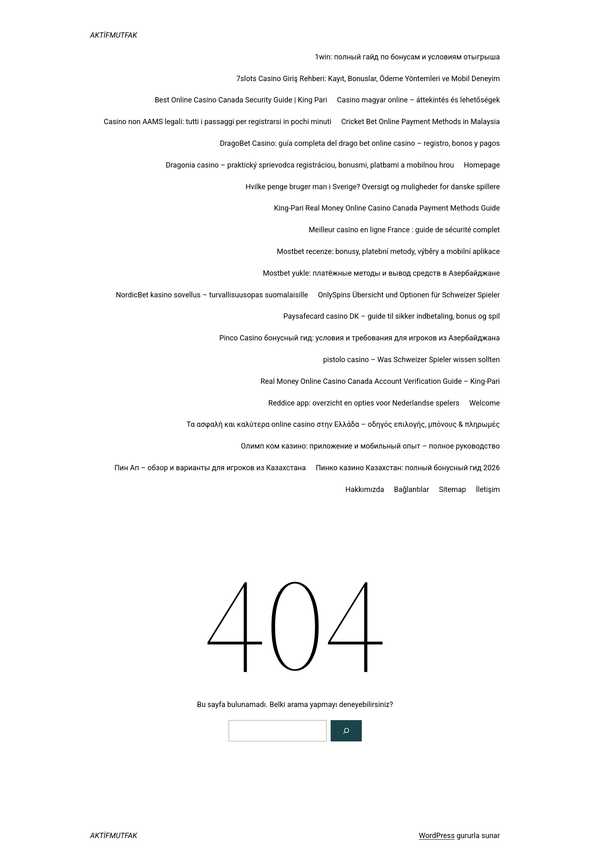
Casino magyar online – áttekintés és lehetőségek (419, 100)
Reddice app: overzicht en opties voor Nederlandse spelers (364, 403)
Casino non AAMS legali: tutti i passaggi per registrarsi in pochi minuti (218, 121)
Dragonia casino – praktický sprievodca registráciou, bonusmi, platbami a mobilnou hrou (310, 165)
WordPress (437, 835)
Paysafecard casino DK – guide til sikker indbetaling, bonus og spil (392, 316)
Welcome (484, 403)
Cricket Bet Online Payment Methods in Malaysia (421, 121)
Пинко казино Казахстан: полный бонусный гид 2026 (408, 468)
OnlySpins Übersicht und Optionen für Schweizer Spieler (409, 295)
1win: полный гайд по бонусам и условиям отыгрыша (407, 57)
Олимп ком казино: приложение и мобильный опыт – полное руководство (370, 446)
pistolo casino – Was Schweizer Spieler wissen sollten (411, 359)
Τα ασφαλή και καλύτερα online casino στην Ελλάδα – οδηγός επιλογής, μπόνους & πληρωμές (343, 424)
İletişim (488, 489)
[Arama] (346, 731)
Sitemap (452, 489)
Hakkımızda (365, 489)
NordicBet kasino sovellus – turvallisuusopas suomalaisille (212, 295)
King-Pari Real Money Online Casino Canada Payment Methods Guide (387, 208)
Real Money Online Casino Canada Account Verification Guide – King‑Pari (380, 381)
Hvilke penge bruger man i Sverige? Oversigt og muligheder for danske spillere (373, 187)
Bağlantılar (411, 489)
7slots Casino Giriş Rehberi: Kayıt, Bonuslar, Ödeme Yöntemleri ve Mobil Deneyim (368, 78)
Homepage (482, 165)
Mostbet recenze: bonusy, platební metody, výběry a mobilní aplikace (388, 251)
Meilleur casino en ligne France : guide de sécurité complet (404, 230)
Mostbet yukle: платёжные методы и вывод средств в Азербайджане (381, 273)
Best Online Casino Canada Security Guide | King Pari (241, 100)
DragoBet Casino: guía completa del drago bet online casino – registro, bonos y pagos (360, 143)
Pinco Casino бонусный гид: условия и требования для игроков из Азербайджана (360, 338)
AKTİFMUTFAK (114, 35)
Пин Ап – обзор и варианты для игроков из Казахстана (210, 468)
